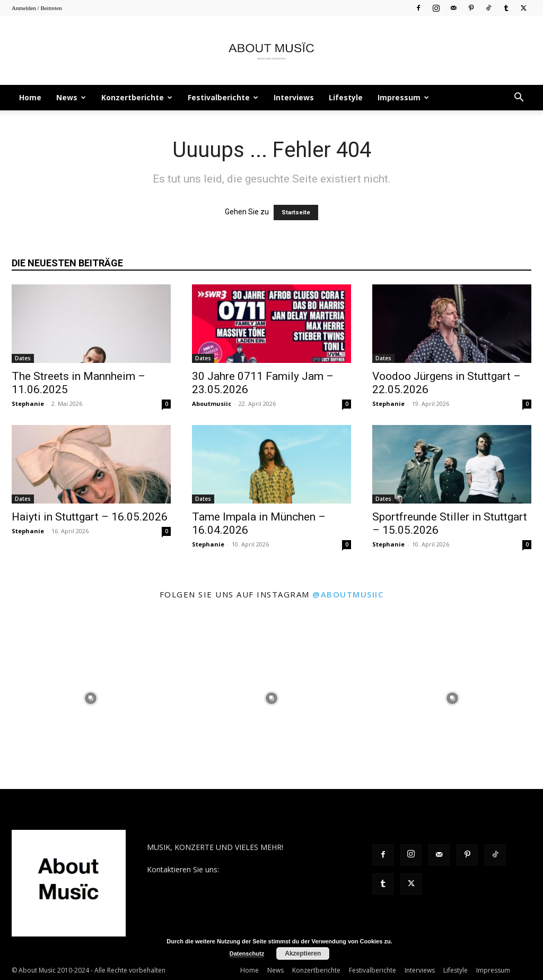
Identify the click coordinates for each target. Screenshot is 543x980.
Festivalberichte (223, 97)
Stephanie (28, 404)
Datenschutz (247, 953)
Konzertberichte (137, 97)
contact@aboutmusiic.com (267, 869)
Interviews (294, 97)
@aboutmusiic (348, 594)
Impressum (403, 97)
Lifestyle (346, 97)
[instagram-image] (90, 698)
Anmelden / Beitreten (37, 8)
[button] (519, 98)
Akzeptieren (303, 953)
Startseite (296, 213)
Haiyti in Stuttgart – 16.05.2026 (90, 517)
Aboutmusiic (212, 404)
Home (30, 97)
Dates (23, 358)
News (71, 97)
